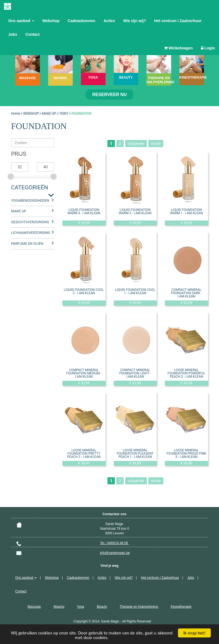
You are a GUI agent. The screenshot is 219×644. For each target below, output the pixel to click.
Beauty (102, 607)
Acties (109, 21)
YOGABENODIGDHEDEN (30, 200)
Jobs (13, 34)
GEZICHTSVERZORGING (30, 222)
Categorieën (30, 187)
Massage (34, 607)
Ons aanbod (21, 21)
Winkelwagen (178, 48)
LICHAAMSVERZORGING (31, 233)
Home (16, 114)
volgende (136, 144)
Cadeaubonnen (82, 21)
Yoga (81, 607)
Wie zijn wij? (135, 21)
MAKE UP (49, 114)
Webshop (51, 21)
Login (208, 48)
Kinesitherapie (181, 607)
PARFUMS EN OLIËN (27, 244)
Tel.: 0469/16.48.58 (114, 543)
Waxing (59, 607)
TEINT (64, 114)
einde (156, 144)
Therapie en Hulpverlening (139, 607)
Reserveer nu (110, 95)
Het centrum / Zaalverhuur (178, 21)
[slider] (11, 176)
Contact (33, 34)
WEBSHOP (31, 114)
